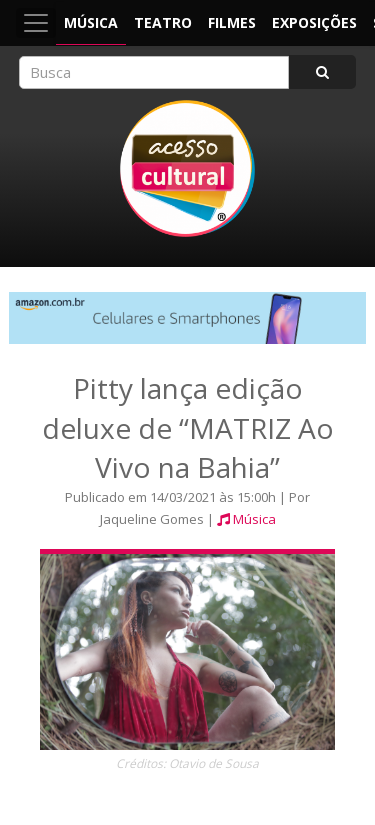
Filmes (232, 22)
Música (91, 22)
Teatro (163, 22)
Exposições (314, 22)
